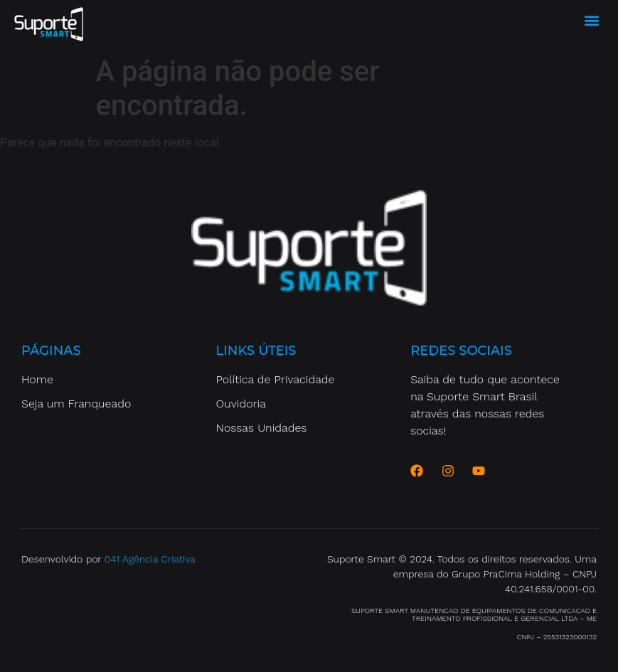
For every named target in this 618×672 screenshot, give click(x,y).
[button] (592, 21)
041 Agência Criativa (150, 559)
